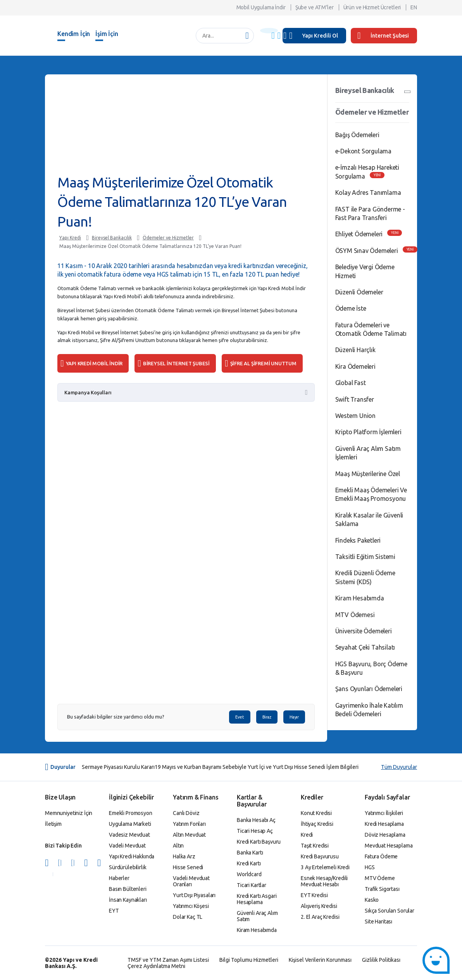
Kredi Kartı (249, 863)
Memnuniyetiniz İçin (69, 813)
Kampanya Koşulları (88, 392)
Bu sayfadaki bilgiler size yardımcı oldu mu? (116, 717)
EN (414, 7)
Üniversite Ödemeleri (364, 631)
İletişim (53, 824)
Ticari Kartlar (252, 885)
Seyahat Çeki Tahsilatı (365, 647)
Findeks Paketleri (358, 540)
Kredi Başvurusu (320, 856)
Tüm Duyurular (399, 767)
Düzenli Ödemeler (359, 292)
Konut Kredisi (316, 813)
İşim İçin (107, 34)
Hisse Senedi (188, 867)
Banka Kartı (250, 853)
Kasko (372, 900)
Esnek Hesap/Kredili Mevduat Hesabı (324, 881)
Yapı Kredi (70, 238)
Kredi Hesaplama (384, 824)
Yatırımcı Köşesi (191, 906)
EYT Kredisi (314, 895)
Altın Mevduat (189, 835)
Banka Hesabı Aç (256, 820)
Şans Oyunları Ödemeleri (369, 689)
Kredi (307, 835)
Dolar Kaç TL (188, 917)
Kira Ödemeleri (355, 366)
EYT (114, 911)
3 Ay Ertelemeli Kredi (325, 867)
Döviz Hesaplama (385, 835)
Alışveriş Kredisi (319, 906)
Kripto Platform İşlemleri (368, 432)
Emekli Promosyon (131, 813)
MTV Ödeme (380, 878)
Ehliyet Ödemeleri (359, 234)
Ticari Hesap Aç (255, 831)
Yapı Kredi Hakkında (132, 856)
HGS (370, 867)
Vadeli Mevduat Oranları (191, 881)
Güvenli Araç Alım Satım (257, 916)
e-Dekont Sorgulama (363, 151)
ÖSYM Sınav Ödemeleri (367, 251)
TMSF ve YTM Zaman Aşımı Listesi (168, 960)
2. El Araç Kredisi (320, 917)
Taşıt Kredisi (315, 846)
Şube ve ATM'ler (315, 7)
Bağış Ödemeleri (357, 135)
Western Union (355, 416)
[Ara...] (221, 36)
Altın (178, 846)
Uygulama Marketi (130, 824)
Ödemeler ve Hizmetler (168, 238)
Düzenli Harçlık (355, 350)
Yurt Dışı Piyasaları (194, 895)
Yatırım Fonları (189, 824)
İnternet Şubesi (383, 36)
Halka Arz (184, 856)
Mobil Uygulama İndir (261, 7)
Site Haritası (378, 922)
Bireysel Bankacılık (112, 238)
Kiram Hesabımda (360, 598)
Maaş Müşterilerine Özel (368, 474)
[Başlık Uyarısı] (269, 31)
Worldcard (249, 874)
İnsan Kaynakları (128, 900)
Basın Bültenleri (128, 889)
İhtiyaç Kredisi (317, 824)
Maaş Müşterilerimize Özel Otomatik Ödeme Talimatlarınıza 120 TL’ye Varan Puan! (150, 246)
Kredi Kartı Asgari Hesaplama (257, 899)
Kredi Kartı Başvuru (259, 842)
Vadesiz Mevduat (129, 835)
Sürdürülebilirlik (128, 867)
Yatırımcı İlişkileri (384, 813)
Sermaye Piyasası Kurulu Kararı (118, 767)
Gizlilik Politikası (381, 960)
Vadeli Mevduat (127, 846)
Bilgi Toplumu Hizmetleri (249, 960)
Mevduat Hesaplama (389, 846)
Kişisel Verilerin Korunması (320, 960)
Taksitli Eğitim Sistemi (365, 557)
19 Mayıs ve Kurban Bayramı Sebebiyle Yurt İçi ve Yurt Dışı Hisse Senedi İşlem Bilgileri (257, 767)
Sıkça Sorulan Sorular (390, 911)
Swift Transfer (355, 399)
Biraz (267, 717)
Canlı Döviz (186, 813)
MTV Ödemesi (355, 615)
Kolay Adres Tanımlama (368, 193)
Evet (240, 717)
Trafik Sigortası (382, 889)
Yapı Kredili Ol (320, 36)
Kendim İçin (74, 34)
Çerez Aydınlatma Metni (156, 966)
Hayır (294, 717)
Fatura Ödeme (381, 856)
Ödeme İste (351, 308)
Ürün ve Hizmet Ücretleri (372, 7)
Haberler (119, 878)
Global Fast (351, 383)
